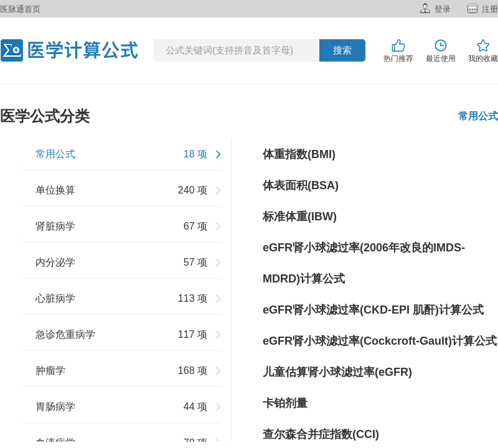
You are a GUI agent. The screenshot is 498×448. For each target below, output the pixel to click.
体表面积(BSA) (301, 185)
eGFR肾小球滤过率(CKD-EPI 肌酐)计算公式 (373, 310)
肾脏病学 (55, 226)
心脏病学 (55, 298)
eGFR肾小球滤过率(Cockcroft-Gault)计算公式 (380, 341)
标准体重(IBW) (300, 217)
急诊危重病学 (65, 334)
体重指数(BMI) (299, 154)
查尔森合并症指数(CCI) (321, 434)
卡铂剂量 (285, 403)
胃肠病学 (55, 407)
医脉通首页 (20, 9)
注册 (490, 9)
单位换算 (55, 190)
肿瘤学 (50, 371)
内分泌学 (55, 262)
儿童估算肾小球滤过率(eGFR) (337, 372)
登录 (443, 9)
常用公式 (55, 154)
